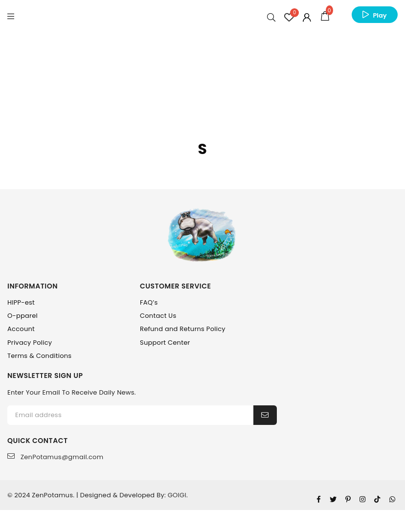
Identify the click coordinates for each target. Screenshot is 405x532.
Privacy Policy (30, 343)
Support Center (165, 343)
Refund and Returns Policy (183, 329)
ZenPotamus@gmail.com (55, 457)
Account (21, 329)
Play (380, 15)
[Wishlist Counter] (289, 17)
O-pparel (22, 316)
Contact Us (158, 316)
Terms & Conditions (39, 356)
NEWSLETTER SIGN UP (45, 376)
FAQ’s (149, 302)
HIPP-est (21, 302)
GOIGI (177, 495)
